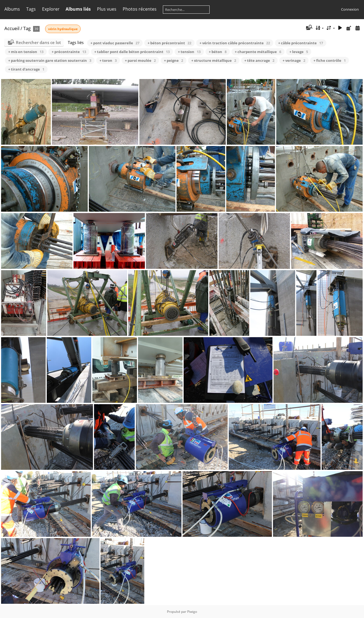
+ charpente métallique (258, 52)
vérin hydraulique (63, 29)
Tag (27, 28)
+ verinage (294, 60)
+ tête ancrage (259, 60)
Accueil (12, 28)
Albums (12, 9)
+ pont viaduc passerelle (115, 43)
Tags (31, 9)
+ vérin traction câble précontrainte (235, 43)
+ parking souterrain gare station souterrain (50, 60)
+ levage (299, 52)
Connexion (350, 9)
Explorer (51, 9)
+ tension (189, 52)
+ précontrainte (69, 52)
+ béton (218, 52)
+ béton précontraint (169, 43)
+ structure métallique (214, 60)
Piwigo (192, 612)
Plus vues (107, 9)
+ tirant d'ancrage (26, 69)
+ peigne (174, 60)
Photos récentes (140, 9)
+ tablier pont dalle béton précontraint (132, 52)
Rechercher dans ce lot (38, 42)
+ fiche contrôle (330, 60)
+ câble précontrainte (301, 43)
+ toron (108, 60)
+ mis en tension (26, 52)
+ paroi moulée (140, 60)
